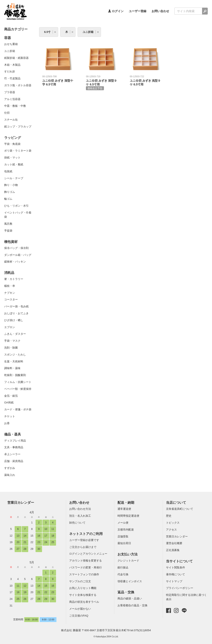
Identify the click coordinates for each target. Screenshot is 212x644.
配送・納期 (126, 503)
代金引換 (123, 574)
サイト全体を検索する (83, 595)
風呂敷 (8, 224)
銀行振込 (123, 567)
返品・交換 (126, 592)
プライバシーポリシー (180, 588)
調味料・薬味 (12, 368)
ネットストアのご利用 (86, 534)
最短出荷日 (124, 543)
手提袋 (8, 231)
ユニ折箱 (10, 51)
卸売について (77, 523)
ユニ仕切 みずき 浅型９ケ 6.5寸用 (145, 80)
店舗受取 (123, 536)
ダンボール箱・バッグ (18, 255)
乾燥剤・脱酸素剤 (15, 375)
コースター (11, 299)
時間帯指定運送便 (128, 516)
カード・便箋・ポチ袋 (18, 409)
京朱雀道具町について (180, 509)
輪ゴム (8, 199)
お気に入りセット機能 (83, 588)
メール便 (123, 523)
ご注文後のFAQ (79, 616)
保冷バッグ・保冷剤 (16, 248)
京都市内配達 (126, 530)
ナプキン (10, 293)
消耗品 (9, 273)
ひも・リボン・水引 (16, 206)
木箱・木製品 (12, 65)
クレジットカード (128, 561)
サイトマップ (174, 581)
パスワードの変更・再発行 (86, 567)
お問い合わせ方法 (80, 509)
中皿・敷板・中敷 (15, 106)
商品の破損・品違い (130, 598)
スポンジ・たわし (15, 355)
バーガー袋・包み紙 (16, 306)
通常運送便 (124, 509)
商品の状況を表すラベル (84, 602)
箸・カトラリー (14, 279)
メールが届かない (80, 609)
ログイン (116, 11)
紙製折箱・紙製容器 (16, 58)
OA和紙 (9, 402)
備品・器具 (13, 434)
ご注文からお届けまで (83, 547)
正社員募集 (173, 550)
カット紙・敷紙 (14, 164)
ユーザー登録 (138, 11)
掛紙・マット (12, 158)
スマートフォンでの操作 (84, 574)
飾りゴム (10, 192)
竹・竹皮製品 (12, 78)
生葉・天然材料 (14, 361)
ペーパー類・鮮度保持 (18, 389)
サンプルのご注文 (80, 581)
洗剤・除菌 (11, 348)
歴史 (169, 516)
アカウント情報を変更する (86, 561)
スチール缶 (11, 120)
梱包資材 (11, 242)
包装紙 (8, 171)
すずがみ (10, 468)
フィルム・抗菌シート (18, 382)
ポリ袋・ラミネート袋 (18, 151)
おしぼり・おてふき (16, 313)
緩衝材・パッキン (15, 262)
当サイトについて (179, 561)
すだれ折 (10, 71)
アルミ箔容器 (12, 99)
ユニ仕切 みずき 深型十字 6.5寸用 (58, 80)
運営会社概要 (174, 543)
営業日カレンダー (21, 503)
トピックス (173, 523)
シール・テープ (14, 178)
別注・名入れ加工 (80, 516)
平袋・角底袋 (12, 144)
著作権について (176, 574)
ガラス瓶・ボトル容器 (18, 85)
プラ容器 (10, 92)
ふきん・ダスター (15, 334)
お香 (7, 423)
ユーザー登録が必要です (84, 540)
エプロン (10, 327)
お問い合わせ (160, 11)
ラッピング (13, 138)
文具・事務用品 (14, 447)
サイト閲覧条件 (176, 567)
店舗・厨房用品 (14, 461)
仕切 (7, 113)
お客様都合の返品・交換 (132, 605)
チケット (10, 416)
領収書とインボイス (130, 581)
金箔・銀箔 (11, 396)
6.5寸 (47, 32)
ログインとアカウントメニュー (88, 554)
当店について (176, 503)
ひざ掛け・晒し (14, 320)
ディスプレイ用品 (15, 441)
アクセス (171, 530)
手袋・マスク (12, 341)
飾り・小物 (11, 185)
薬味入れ (10, 475)
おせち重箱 (11, 44)
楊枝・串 (10, 286)
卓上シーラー (12, 454)
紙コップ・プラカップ (18, 127)
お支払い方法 (128, 554)
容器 (8, 38)
